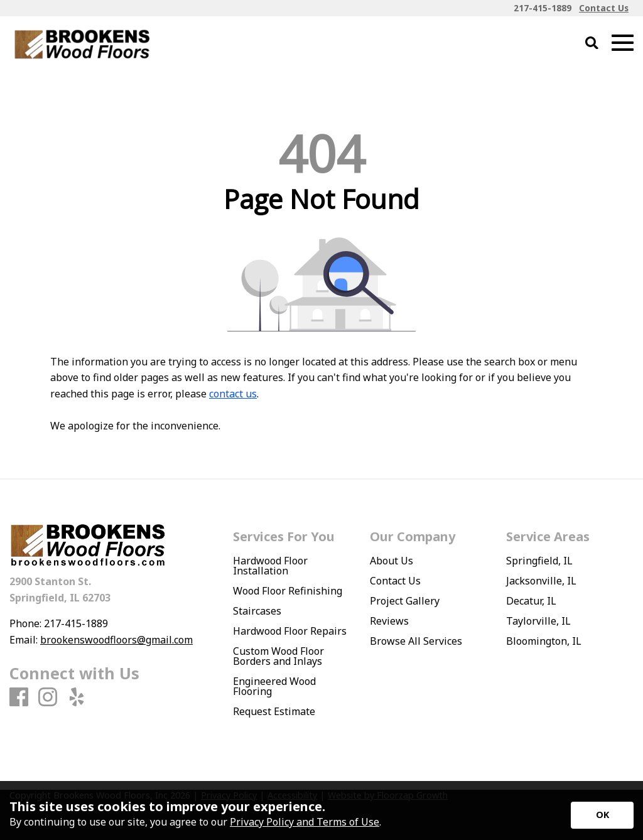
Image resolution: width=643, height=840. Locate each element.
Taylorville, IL (538, 621)
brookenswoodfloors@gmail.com (116, 640)
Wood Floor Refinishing (288, 591)
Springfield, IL (539, 561)
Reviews (389, 621)
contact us (233, 394)
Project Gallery (405, 601)
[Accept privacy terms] (602, 815)
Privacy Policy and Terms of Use (305, 822)
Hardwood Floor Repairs (290, 631)
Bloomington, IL (544, 641)
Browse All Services (416, 641)
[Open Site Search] (592, 44)
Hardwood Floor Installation (270, 566)
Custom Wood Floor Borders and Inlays (278, 656)
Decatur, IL (531, 601)
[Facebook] (19, 697)
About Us (392, 561)
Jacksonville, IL (541, 581)
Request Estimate (274, 711)
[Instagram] (48, 697)
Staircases (257, 611)
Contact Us (395, 581)
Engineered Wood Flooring (274, 686)
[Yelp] (77, 697)
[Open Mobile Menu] (623, 43)
